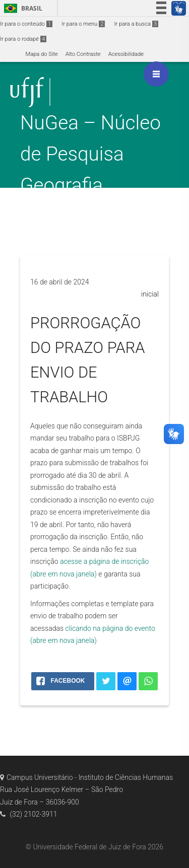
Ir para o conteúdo (26, 24)
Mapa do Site (41, 54)
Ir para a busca (136, 24)
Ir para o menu (83, 24)
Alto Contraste (83, 54)
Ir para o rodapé (23, 39)
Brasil (21, 8)
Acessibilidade (126, 54)
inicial (150, 294)
